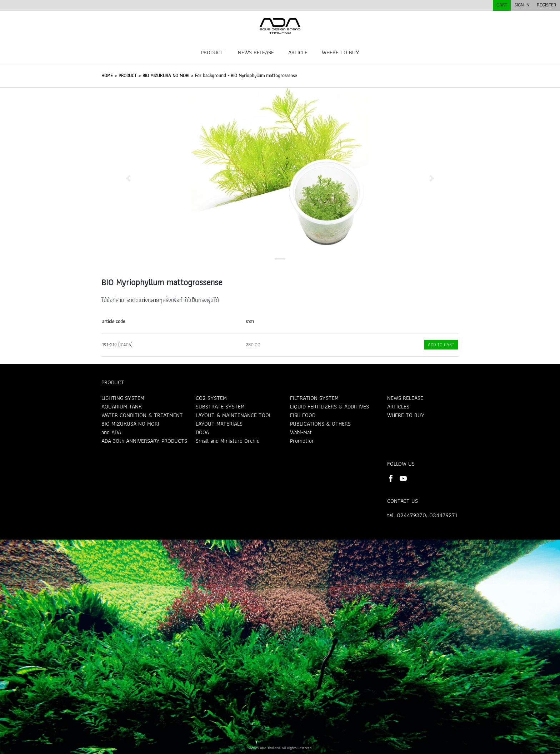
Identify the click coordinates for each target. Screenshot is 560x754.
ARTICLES (398, 406)
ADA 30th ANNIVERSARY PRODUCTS (144, 441)
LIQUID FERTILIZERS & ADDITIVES (329, 406)
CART (502, 5)
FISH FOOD (303, 415)
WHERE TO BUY (341, 52)
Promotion (302, 441)
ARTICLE (298, 52)
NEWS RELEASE (256, 52)
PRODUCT (212, 52)
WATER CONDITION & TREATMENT (142, 415)
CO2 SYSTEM (211, 398)
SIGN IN (522, 5)
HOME (107, 76)
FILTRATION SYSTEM (314, 398)
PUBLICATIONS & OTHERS (320, 424)
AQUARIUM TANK (122, 406)
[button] (128, 178)
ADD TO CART (441, 345)
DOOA (202, 432)
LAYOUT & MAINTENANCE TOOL (234, 415)
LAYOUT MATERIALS (219, 424)
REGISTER (547, 5)
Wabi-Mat (301, 432)
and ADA (111, 432)
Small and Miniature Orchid (228, 441)
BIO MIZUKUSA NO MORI (166, 76)
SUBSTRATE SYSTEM (220, 406)
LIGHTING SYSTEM (123, 398)
